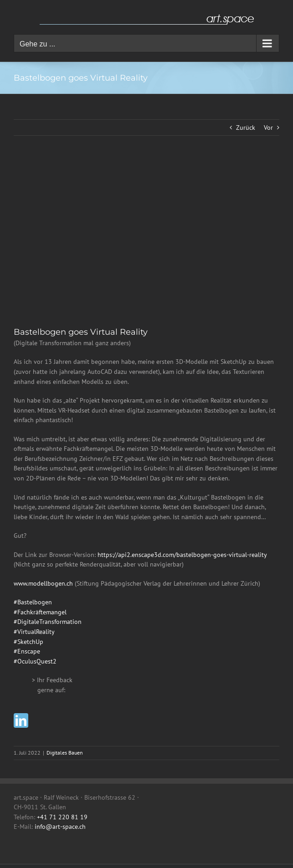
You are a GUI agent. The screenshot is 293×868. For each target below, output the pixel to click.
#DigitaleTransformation (48, 622)
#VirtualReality (34, 632)
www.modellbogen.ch (43, 583)
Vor (268, 128)
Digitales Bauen (65, 753)
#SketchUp (28, 642)
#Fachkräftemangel (40, 612)
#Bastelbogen (33, 602)
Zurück (246, 128)
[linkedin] (21, 720)
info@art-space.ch (60, 827)
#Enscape (27, 651)
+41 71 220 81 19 (62, 817)
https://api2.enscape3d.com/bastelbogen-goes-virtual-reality (182, 555)
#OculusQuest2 (35, 661)
